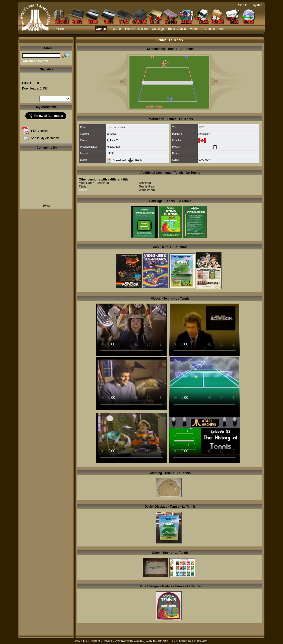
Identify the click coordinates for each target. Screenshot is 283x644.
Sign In (243, 5)
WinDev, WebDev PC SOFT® (154, 641)
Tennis (83, 190)
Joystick (112, 134)
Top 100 (116, 29)
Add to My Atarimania (45, 138)
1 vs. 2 (114, 140)
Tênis (82, 187)
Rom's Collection (136, 29)
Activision (204, 134)
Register (256, 5)
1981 (201, 127)
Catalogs (158, 29)
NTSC (110, 153)
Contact (94, 641)
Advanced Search (36, 61)
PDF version (39, 131)
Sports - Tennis (116, 127)
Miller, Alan (113, 147)
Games (101, 29)
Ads (222, 29)
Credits (107, 641)
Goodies (209, 29)
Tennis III (145, 183)
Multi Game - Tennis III (94, 183)
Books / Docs (177, 29)
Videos (194, 29)
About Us (80, 641)
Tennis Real (147, 187)
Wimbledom (147, 190)
